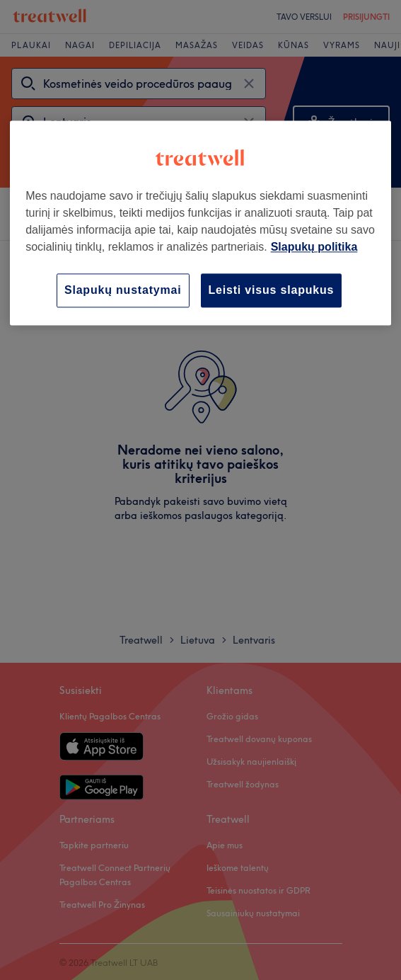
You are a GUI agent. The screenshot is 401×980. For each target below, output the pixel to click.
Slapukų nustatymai (123, 290)
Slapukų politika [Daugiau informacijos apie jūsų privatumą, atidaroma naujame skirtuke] (314, 247)
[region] (200, 223)
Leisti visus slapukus (272, 290)
